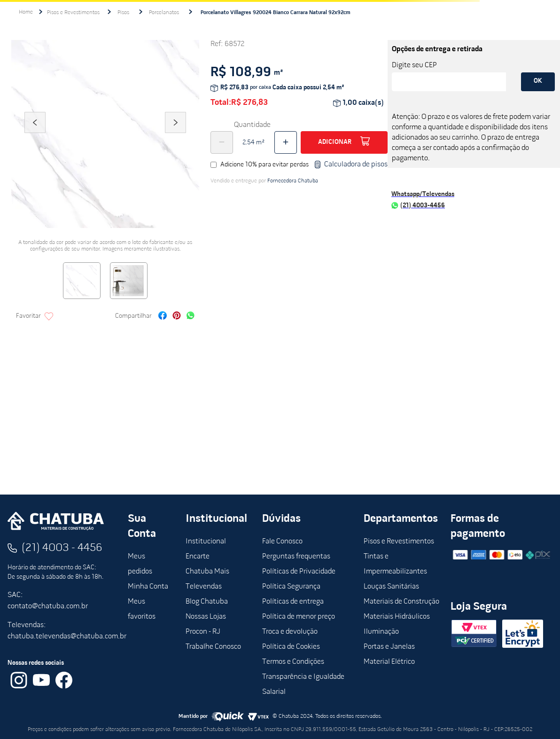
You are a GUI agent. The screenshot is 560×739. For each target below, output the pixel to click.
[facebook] (163, 317)
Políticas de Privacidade (299, 572)
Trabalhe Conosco (213, 647)
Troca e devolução (290, 632)
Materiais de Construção (401, 602)
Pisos (123, 13)
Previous (35, 135)
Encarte (198, 557)
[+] (286, 142)
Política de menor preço (299, 617)
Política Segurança (291, 587)
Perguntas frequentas (296, 557)
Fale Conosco (282, 542)
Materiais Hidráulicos (397, 617)
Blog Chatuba (207, 602)
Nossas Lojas (206, 617)
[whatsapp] (191, 317)
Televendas (204, 587)
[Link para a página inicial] (26, 12)
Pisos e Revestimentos (73, 13)
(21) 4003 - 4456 (62, 548)
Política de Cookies (291, 647)
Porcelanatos (164, 13)
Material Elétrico (389, 662)
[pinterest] (177, 317)
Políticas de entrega (293, 602)
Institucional (206, 542)
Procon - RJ (203, 632)
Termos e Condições (293, 662)
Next (176, 135)
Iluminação (381, 632)
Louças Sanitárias (391, 587)
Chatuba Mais (207, 572)
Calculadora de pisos (351, 165)
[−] (222, 142)
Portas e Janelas (389, 647)
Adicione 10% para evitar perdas (264, 165)
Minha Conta (148, 587)
